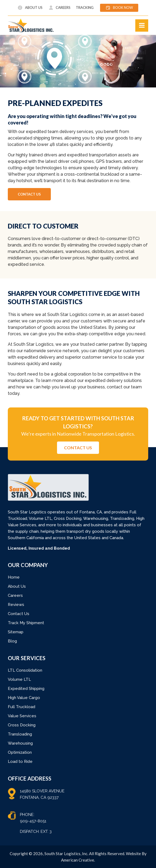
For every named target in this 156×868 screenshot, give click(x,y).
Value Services (22, 716)
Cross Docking (22, 725)
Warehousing (20, 743)
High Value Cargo (24, 698)
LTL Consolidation (25, 670)
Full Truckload (22, 707)
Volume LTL (19, 679)
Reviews (16, 605)
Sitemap (16, 632)
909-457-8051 (33, 821)
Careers (15, 595)
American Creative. (78, 860)
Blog (12, 641)
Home (14, 577)
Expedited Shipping (26, 689)
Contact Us (19, 614)
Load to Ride (20, 762)
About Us (17, 586)
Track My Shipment (26, 623)
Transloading (20, 734)
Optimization (20, 752)
